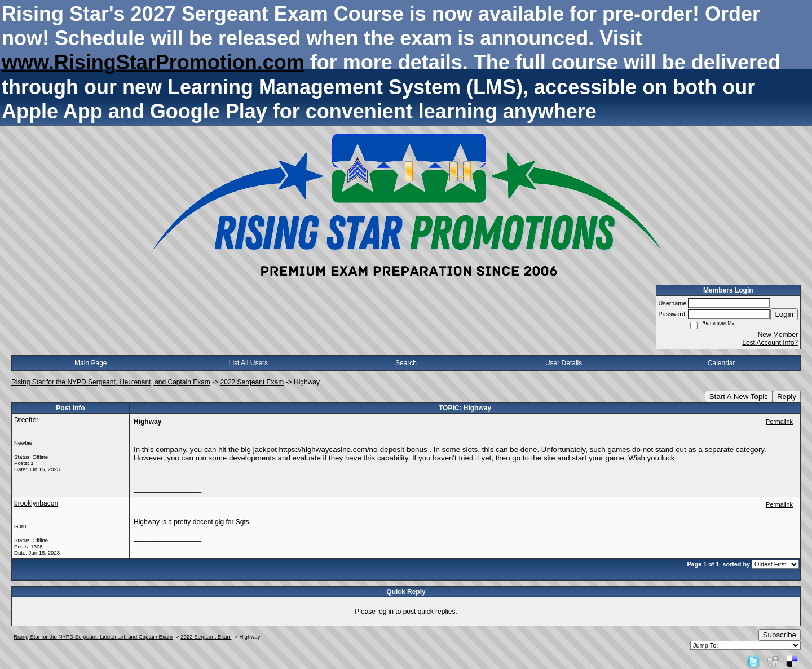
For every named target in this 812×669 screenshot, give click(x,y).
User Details (564, 363)
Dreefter (26, 420)
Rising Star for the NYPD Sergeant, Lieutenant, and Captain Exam (111, 382)
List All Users (248, 363)
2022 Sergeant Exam (252, 382)
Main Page (91, 363)
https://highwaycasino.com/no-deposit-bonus (353, 449)
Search (406, 363)
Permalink (779, 422)
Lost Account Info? (770, 343)
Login (784, 314)
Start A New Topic (739, 396)
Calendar (721, 363)
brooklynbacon (36, 503)
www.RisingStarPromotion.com (153, 62)
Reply (787, 396)
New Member (778, 335)
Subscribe (780, 635)
